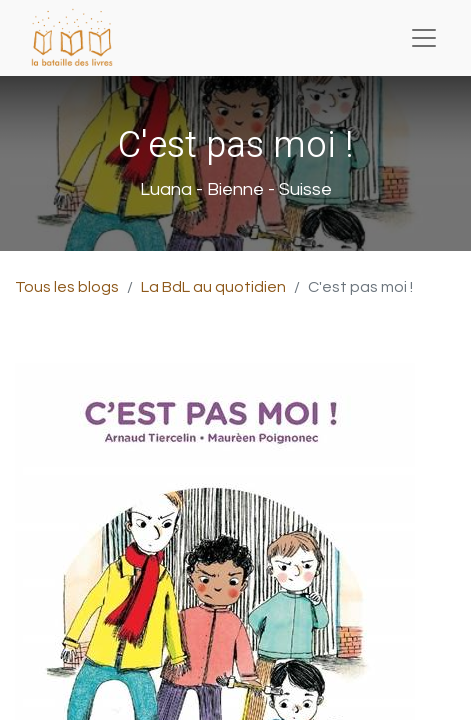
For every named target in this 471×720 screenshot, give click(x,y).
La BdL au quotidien (213, 287)
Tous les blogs (67, 287)
